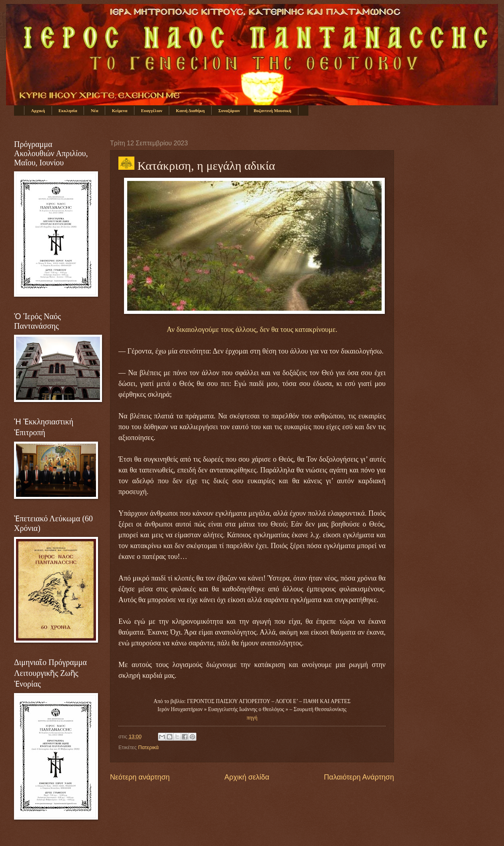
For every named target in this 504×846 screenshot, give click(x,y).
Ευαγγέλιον (151, 111)
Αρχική (38, 111)
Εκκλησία (68, 111)
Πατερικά (148, 747)
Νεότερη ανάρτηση (140, 777)
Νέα (95, 111)
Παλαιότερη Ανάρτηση (359, 777)
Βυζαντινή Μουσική (272, 111)
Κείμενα (120, 111)
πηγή (252, 718)
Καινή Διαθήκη (190, 111)
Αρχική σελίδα (247, 777)
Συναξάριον (229, 111)
